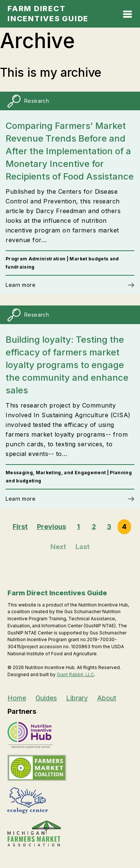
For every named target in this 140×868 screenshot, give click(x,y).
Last (83, 547)
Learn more (21, 285)
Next (58, 547)
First (20, 527)
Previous (52, 527)
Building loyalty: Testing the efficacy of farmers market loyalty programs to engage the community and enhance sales (67, 365)
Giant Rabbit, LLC (75, 674)
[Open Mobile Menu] (127, 16)
